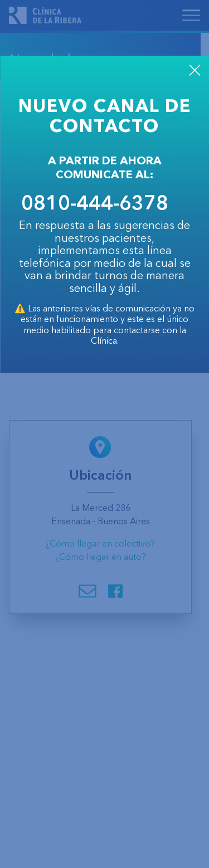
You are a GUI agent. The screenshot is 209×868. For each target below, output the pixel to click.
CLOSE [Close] (195, 70)
